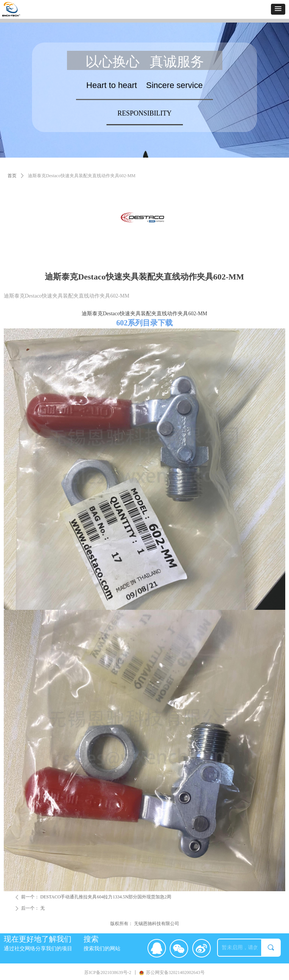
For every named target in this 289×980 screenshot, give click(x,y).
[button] (278, 9)
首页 (12, 176)
